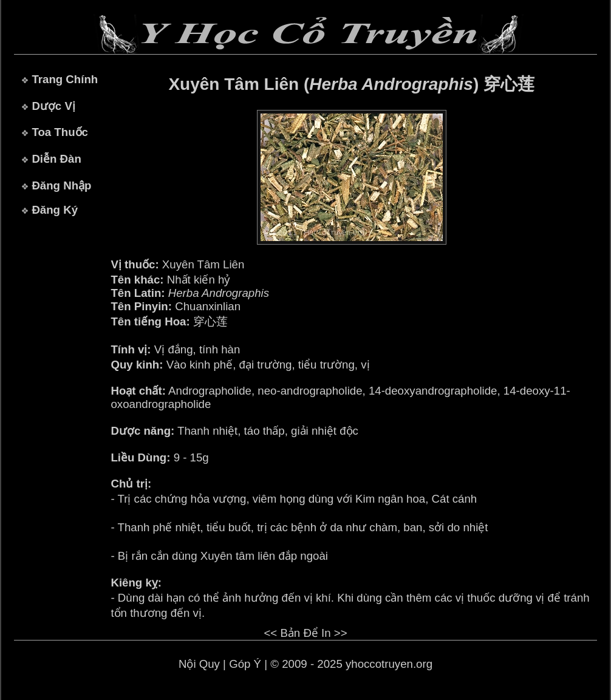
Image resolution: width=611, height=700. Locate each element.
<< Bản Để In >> (305, 633)
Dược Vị (53, 106)
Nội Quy (199, 664)
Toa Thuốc (60, 132)
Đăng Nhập (61, 185)
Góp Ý (245, 664)
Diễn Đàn (56, 159)
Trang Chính (65, 79)
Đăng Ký (55, 210)
